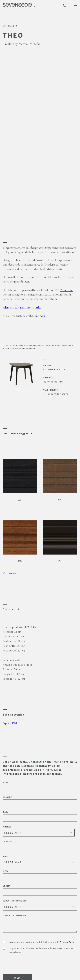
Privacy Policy (68, 942)
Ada (42, 316)
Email (40, 816)
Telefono (40, 846)
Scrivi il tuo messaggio (40, 924)
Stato (40, 861)
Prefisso (39, 831)
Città (40, 875)
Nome (40, 787)
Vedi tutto (9, 573)
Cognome (40, 801)
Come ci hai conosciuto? (40, 905)
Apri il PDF (10, 723)
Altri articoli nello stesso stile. (22, 308)
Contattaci (66, 290)
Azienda (40, 890)
